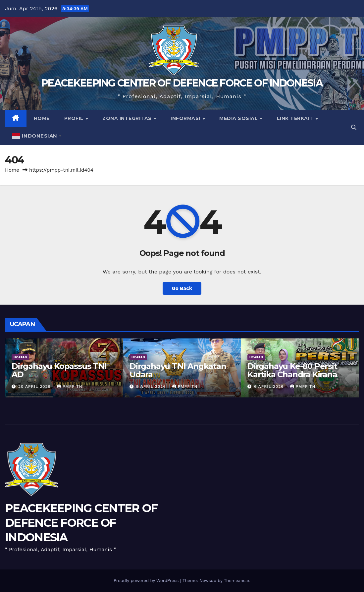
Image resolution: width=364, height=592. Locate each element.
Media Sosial (239, 118)
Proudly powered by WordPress (147, 581)
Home (42, 118)
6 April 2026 (270, 386)
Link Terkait (296, 118)
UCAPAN (20, 357)
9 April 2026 (152, 386)
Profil (75, 118)
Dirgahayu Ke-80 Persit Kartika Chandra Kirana (292, 370)
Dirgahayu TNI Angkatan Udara (178, 370)
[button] (354, 127)
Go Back (182, 288)
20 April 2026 (35, 386)
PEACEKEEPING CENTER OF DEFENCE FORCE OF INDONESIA (182, 83)
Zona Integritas (128, 118)
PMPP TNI (70, 386)
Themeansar (237, 581)
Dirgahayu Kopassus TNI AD (59, 370)
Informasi (186, 118)
